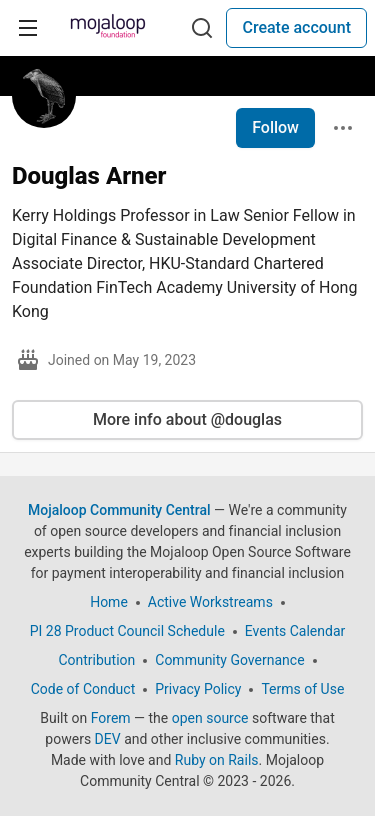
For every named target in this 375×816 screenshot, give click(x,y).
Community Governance (229, 660)
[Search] (202, 28)
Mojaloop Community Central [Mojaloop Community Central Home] (119, 510)
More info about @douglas (187, 419)
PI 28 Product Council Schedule (127, 631)
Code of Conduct (83, 689)
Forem (111, 718)
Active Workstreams (210, 602)
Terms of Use (302, 689)
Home (109, 602)
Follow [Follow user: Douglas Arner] (275, 127)
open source (210, 718)
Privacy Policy (198, 689)
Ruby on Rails (217, 760)
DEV (108, 739)
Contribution (96, 660)
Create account (296, 27)
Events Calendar (295, 631)
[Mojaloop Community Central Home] (108, 28)
